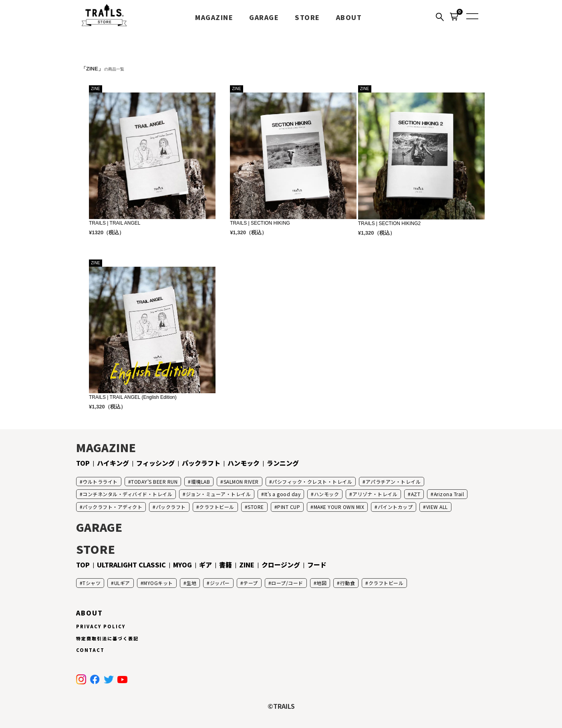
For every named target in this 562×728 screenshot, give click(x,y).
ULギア (122, 583)
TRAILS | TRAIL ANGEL (115, 223)
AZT (416, 494)
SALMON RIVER (241, 482)
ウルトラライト (100, 482)
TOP (83, 463)
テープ (251, 583)
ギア (205, 565)
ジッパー (220, 583)
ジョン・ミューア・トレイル (219, 494)
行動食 (348, 583)
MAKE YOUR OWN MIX (339, 507)
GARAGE (264, 17)
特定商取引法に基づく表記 (107, 638)
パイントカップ (395, 507)
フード (317, 565)
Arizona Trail (449, 494)
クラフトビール (217, 507)
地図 (321, 583)
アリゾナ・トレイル (375, 494)
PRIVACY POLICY (101, 626)
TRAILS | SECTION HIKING (260, 223)
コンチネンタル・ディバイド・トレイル (127, 494)
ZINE (247, 565)
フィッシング (155, 463)
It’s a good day (283, 494)
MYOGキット (158, 583)
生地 (191, 583)
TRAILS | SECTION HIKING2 (389, 223)
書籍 (226, 565)
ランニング (283, 463)
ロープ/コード (287, 583)
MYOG (182, 565)
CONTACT (90, 650)
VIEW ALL (437, 507)
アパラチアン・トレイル (393, 482)
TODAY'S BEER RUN (154, 482)
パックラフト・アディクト (112, 507)
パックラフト (201, 463)
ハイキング (113, 463)
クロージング (281, 565)
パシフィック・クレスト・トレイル (312, 482)
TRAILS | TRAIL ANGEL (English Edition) (133, 397)
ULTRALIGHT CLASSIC (131, 565)
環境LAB (201, 482)
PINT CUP (289, 507)
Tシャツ (92, 583)
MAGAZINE (214, 17)
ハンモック (244, 463)
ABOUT (349, 17)
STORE (307, 17)
